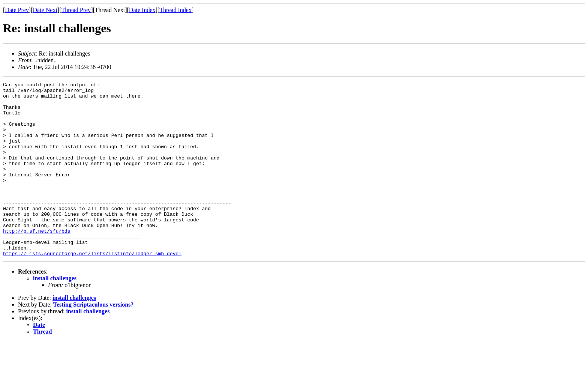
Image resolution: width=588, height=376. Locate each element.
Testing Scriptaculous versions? (94, 339)
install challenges (55, 313)
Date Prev (17, 10)
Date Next (45, 10)
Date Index (142, 10)
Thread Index (175, 10)
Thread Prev (76, 10)
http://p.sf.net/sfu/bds (37, 261)
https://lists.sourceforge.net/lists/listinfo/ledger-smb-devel (92, 288)
